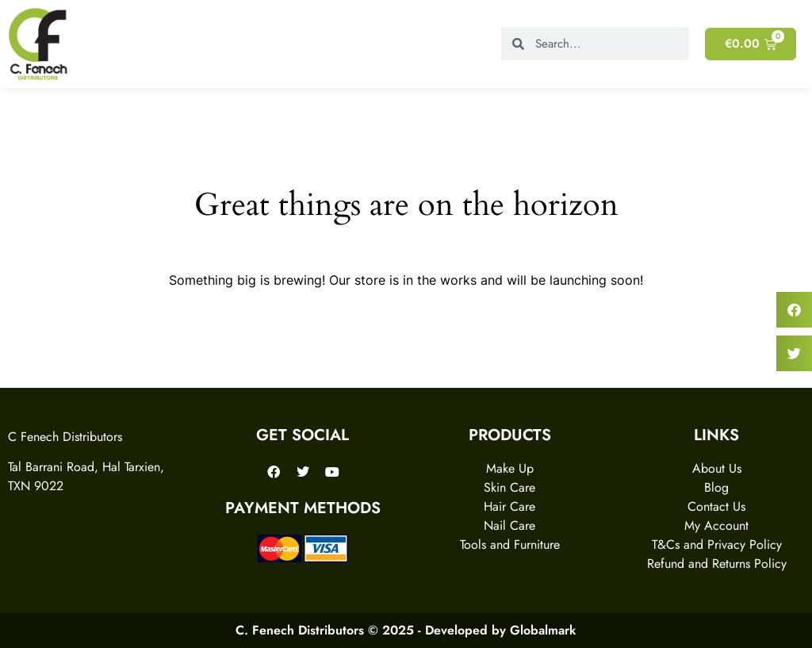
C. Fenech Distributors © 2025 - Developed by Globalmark (406, 630)
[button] (794, 310)
